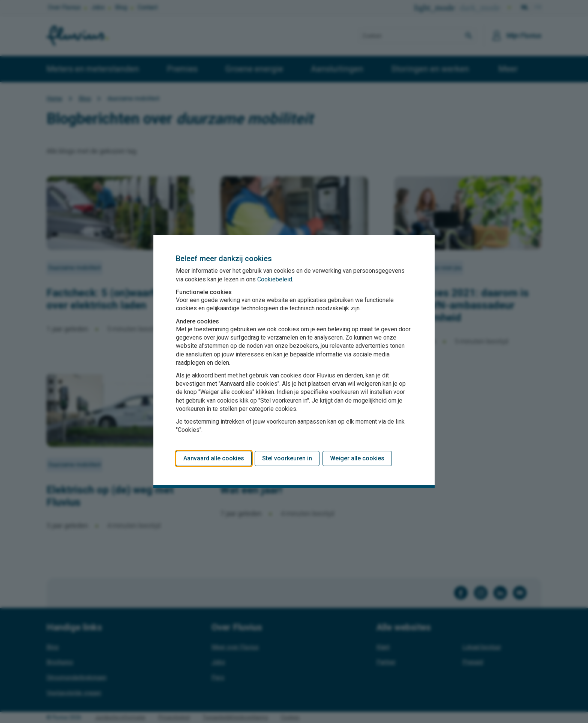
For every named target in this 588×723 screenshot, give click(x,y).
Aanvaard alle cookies (214, 458)
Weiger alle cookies (357, 458)
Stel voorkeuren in (287, 458)
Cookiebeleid (275, 279)
